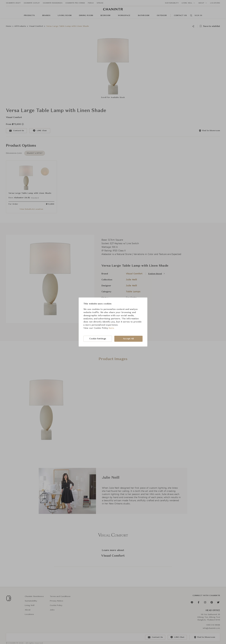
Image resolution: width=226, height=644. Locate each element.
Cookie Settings (98, 339)
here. (112, 328)
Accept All (128, 339)
